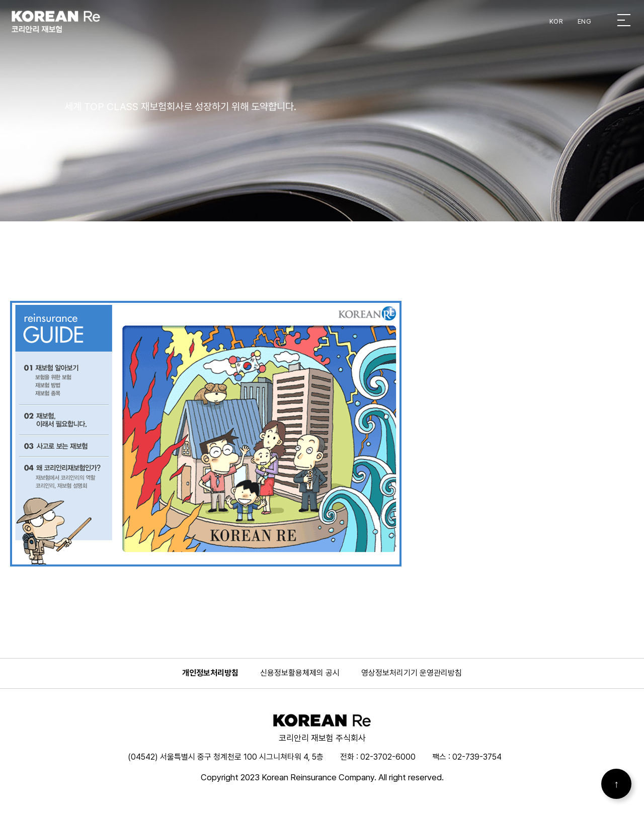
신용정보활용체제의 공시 (300, 673)
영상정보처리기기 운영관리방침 (412, 673)
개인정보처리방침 (210, 673)
